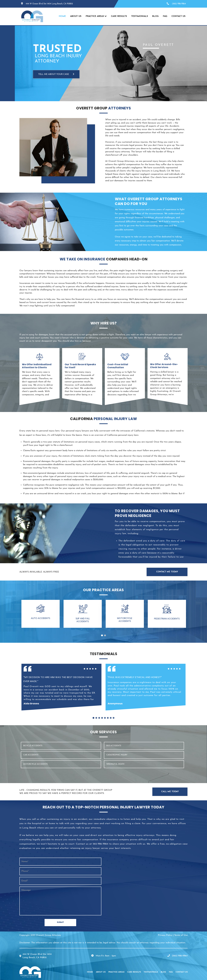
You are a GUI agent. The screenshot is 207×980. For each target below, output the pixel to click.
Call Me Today (170, 792)
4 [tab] (102, 718)
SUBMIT (60, 922)
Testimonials (140, 16)
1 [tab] (102, 635)
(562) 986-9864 (179, 4)
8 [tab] (114, 718)
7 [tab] (111, 718)
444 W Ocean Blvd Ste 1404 (49, 4)
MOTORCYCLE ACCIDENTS (35, 764)
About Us (76, 16)
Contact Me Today (167, 572)
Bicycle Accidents (33, 746)
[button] (41, 614)
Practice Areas (95, 16)
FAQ (165, 16)
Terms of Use (181, 935)
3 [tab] (99, 718)
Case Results (119, 16)
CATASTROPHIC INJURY (117, 755)
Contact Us (178, 16)
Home (62, 16)
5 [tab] (105, 718)
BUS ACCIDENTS (114, 746)
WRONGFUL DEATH (115, 764)
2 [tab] (105, 635)
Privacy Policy (165, 935)
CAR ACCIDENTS (31, 755)
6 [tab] (108, 718)
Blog (155, 16)
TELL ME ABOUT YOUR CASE (56, 74)
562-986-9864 (101, 844)
